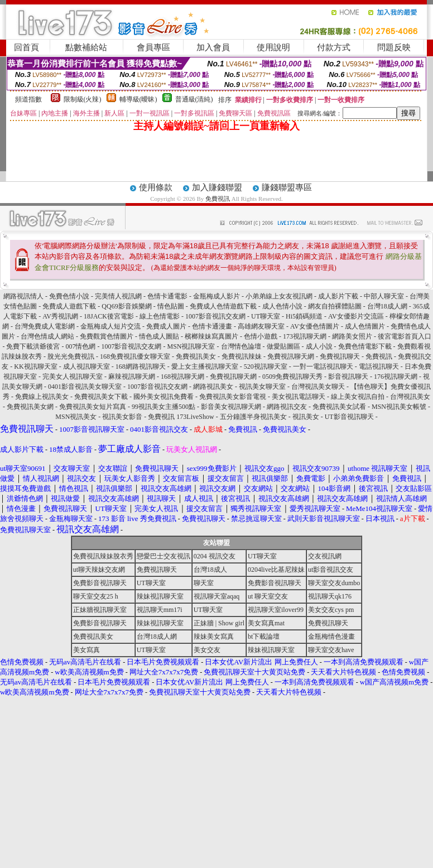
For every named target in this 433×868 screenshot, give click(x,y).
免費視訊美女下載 (101, 397)
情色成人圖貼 (159, 336)
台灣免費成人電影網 (45, 326)
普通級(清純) (194, 99)
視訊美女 (306, 417)
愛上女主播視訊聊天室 (205, 367)
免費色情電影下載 (365, 346)
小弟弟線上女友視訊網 (279, 296)
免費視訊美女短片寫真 (93, 407)
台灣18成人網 (387, 306)
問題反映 (394, 47)
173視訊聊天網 (305, 336)
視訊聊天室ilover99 (276, 610)
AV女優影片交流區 (356, 316)
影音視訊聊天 (348, 377)
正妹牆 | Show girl (219, 623)
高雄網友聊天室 (261, 326)
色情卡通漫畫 (212, 326)
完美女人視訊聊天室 (73, 377)
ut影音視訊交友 (331, 570)
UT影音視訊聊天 (349, 417)
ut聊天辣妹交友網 (99, 570)
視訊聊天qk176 (330, 596)
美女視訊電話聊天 (299, 397)
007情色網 (80, 346)
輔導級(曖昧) (138, 99)
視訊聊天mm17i (160, 610)
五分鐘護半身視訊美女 (253, 417)
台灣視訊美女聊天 (318, 387)
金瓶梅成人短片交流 (110, 326)
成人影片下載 (338, 296)
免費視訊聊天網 (291, 356)
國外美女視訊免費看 (163, 397)
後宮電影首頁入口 (405, 336)
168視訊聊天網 (182, 377)
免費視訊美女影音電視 (233, 397)
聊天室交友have (331, 650)
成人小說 (319, 346)
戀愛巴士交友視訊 (163, 556)
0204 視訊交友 (215, 556)
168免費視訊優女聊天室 (135, 356)
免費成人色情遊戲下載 (223, 306)
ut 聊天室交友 (268, 596)
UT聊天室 (266, 316)
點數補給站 (86, 47)
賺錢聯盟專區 (287, 187)
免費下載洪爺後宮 (33, 346)
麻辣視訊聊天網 (132, 377)
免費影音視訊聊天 (100, 583)
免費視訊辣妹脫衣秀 (103, 556)
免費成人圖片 (166, 326)
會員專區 (153, 47)
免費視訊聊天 (340, 356)
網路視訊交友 (287, 407)
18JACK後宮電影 (109, 316)
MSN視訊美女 (76, 417)
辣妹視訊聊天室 (160, 596)
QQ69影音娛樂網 (126, 306)
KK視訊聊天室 (35, 367)
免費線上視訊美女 (42, 397)
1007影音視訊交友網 (215, 316)
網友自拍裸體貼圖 (335, 306)
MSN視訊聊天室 (191, 346)
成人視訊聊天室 (86, 367)
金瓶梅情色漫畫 (331, 636)
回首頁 (27, 47)
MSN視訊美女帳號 (399, 407)
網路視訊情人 (23, 296)
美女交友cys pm (331, 610)
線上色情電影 (160, 316)
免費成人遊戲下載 (69, 306)
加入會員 (213, 47)
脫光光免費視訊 (71, 356)
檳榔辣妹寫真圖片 (211, 336)
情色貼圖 (171, 306)
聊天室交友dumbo (334, 583)
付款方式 (334, 47)
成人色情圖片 (365, 326)
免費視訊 (218, 199)
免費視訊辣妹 (242, 356)
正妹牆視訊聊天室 (100, 610)
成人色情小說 (282, 306)
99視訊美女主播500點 (163, 407)
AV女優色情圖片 (315, 326)
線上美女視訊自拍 (358, 397)
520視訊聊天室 (266, 367)
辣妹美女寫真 (214, 636)
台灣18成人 (210, 570)
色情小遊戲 (261, 336)
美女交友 (207, 650)
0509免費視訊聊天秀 (292, 377)
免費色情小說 (69, 296)
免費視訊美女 (196, 356)
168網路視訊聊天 (141, 367)
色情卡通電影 (167, 296)
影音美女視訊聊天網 (231, 407)
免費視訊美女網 (30, 407)
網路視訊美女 (213, 387)
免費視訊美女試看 (339, 407)
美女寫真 (86, 650)
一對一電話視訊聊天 (323, 367)
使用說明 (273, 47)
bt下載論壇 (264, 636)
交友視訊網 (325, 556)
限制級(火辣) (83, 99)
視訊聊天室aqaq (217, 596)
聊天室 (204, 583)
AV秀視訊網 (60, 316)
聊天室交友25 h (96, 596)
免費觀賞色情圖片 (107, 336)
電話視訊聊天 (379, 367)
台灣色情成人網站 (47, 336)
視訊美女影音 (122, 417)
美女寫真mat (266, 623)
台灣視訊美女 (410, 397)
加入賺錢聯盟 (217, 187)
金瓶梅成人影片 (216, 296)
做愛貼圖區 (283, 346)
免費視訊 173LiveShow (181, 417)
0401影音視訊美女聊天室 (85, 387)
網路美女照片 (352, 336)
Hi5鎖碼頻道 (304, 316)
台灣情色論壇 (241, 346)
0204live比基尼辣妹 (276, 570)
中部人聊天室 (384, 296)
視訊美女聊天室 (262, 387)
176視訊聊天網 (396, 377)
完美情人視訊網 (118, 296)
